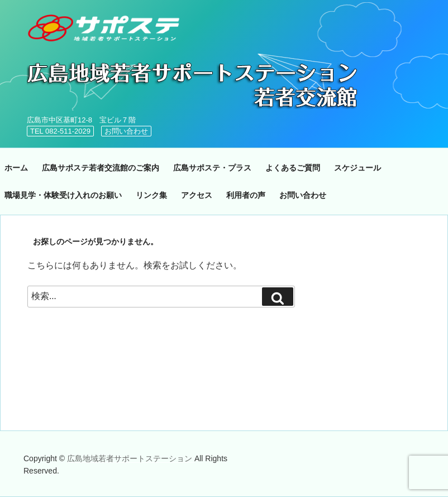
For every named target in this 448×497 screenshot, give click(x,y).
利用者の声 (246, 195)
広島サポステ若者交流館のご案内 (101, 168)
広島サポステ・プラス (212, 168)
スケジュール (358, 168)
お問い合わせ (126, 131)
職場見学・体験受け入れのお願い (63, 195)
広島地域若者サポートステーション (131, 458)
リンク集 (151, 195)
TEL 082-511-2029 (60, 131)
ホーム (16, 168)
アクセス (197, 195)
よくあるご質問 (293, 168)
